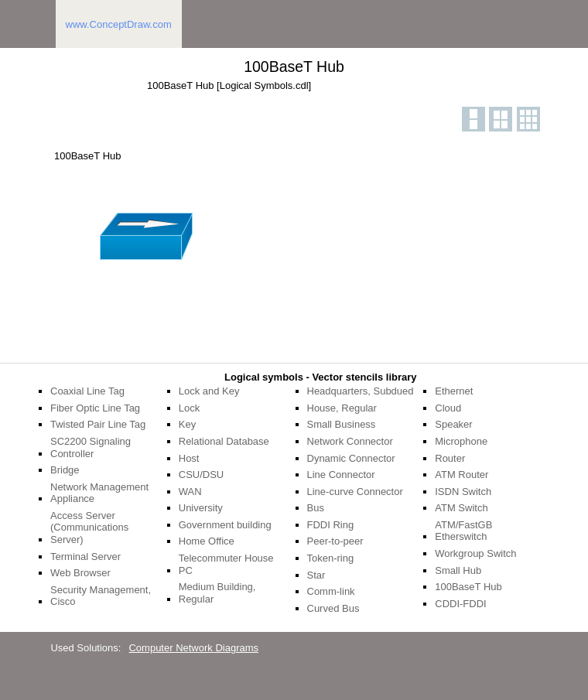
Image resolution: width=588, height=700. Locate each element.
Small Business (342, 424)
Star (316, 575)
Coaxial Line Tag (87, 391)
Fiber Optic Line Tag (95, 408)
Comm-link (331, 591)
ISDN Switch (463, 492)
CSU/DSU (202, 475)
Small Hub (458, 570)
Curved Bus (333, 608)
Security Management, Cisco (101, 596)
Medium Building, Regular (217, 593)
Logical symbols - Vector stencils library (321, 377)
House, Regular (342, 408)
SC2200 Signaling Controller (91, 447)
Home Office (207, 541)
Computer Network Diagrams (193, 648)
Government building (225, 525)
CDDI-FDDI (460, 604)
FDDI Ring (331, 525)
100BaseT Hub (468, 587)
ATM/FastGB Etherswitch (463, 531)
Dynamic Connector (351, 458)
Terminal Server (85, 557)
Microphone (461, 441)
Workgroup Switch (475, 553)
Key (187, 424)
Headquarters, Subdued (361, 391)
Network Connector (350, 441)
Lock (189, 408)
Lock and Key (209, 391)
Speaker (453, 424)
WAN (190, 492)
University (201, 508)
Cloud (448, 408)
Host (189, 458)
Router (450, 458)
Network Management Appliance (99, 493)
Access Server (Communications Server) (89, 528)
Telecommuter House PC (226, 564)
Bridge (65, 470)
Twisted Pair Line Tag (98, 424)
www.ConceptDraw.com (119, 24)
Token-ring (331, 558)
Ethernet (454, 391)
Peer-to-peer (335, 541)
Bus (316, 508)
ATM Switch (461, 508)
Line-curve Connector (355, 492)
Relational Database (224, 441)
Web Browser (80, 573)
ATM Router (462, 475)
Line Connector (341, 475)
